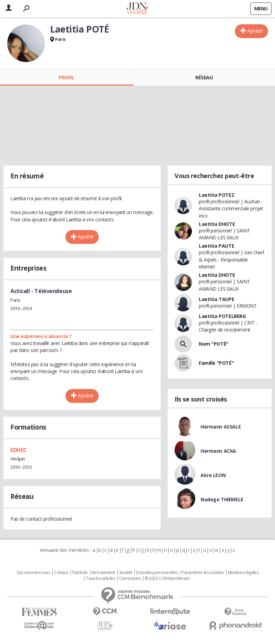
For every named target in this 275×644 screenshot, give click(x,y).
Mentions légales (243, 573)
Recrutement (103, 573)
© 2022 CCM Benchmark (167, 579)
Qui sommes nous (33, 573)
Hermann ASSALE (221, 427)
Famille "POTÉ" (216, 363)
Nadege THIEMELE (222, 499)
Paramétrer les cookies (203, 573)
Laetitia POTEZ (216, 195)
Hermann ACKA (218, 451)
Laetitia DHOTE (217, 224)
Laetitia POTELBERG (222, 316)
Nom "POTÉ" (214, 344)
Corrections (130, 579)
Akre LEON (213, 475)
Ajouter (255, 31)
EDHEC (19, 450)
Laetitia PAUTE (216, 246)
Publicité (80, 573)
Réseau (204, 77)
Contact (61, 573)
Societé (126, 573)
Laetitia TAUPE (216, 299)
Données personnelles (157, 573)
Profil (66, 77)
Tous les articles (100, 579)
